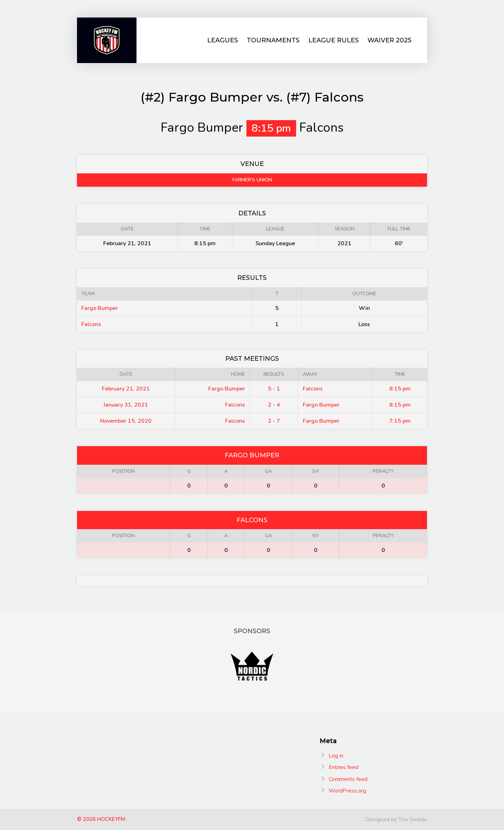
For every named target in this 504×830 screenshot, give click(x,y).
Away (310, 374)
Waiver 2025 (389, 40)
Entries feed (344, 767)
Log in (336, 756)
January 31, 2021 (126, 405)
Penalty (383, 471)
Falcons (91, 324)
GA (268, 471)
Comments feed (348, 779)
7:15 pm (400, 421)
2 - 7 (274, 421)
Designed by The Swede (396, 819)
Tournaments (273, 40)
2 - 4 (274, 405)
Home (238, 374)
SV (316, 471)
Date (126, 374)
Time (400, 374)
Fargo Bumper (100, 308)
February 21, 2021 (126, 389)
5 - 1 (274, 389)
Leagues (223, 40)
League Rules (334, 40)
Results (274, 374)
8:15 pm (400, 389)
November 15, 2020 (126, 421)
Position (123, 471)
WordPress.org (347, 791)
